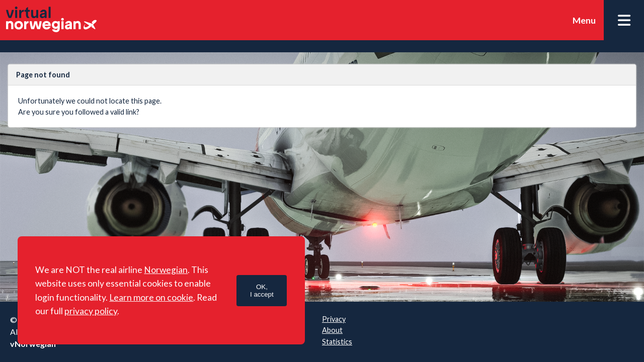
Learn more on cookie (151, 297)
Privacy (334, 319)
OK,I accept (262, 291)
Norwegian (166, 270)
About (332, 330)
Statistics (337, 342)
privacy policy (91, 311)
